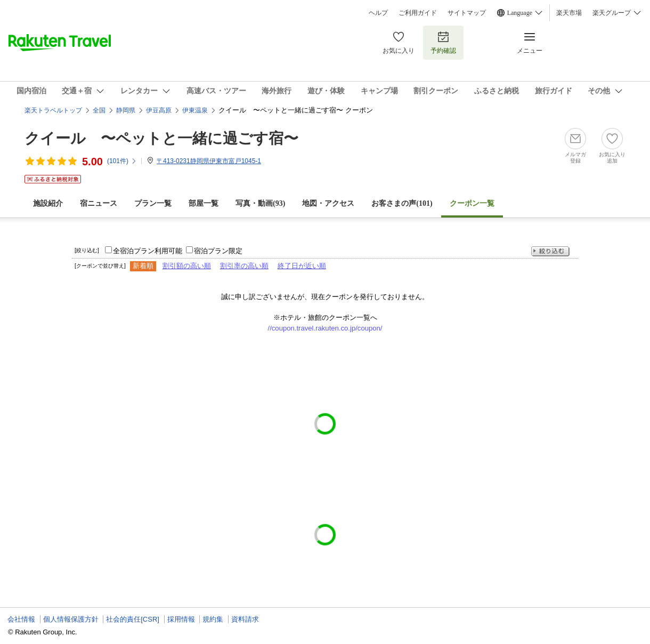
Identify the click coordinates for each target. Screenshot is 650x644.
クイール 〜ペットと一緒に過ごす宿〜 (161, 138)
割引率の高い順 (244, 266)
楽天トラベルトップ (53, 110)
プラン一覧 (153, 203)
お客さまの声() (402, 203)
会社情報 (21, 619)
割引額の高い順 (187, 266)
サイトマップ (467, 13)
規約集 (213, 619)
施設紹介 (48, 203)
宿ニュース (99, 203)
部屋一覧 (204, 203)
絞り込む (550, 251)
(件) (122, 161)
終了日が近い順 (302, 266)
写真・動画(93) (260, 203)
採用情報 (181, 619)
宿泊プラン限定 (218, 251)
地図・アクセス (328, 203)
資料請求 (245, 619)
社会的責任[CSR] (133, 619)
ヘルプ (378, 13)
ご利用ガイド (418, 13)
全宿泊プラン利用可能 (148, 251)
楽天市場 (569, 13)
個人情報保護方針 (71, 619)
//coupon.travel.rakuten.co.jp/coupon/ (325, 328)
